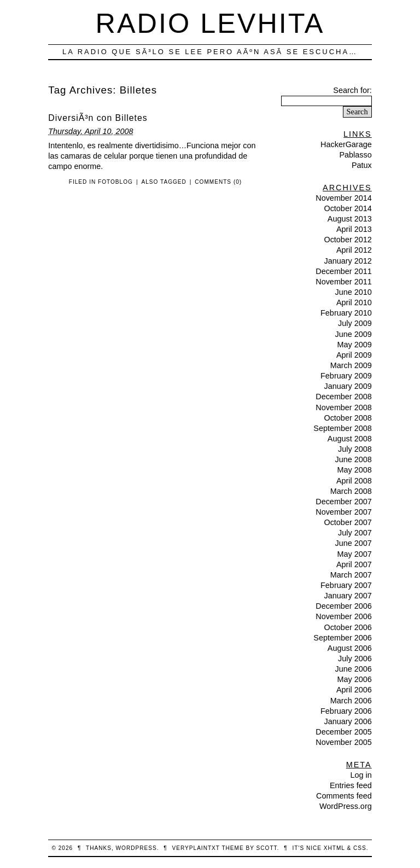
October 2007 (348, 522)
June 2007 (353, 543)
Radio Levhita (210, 23)
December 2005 (343, 732)
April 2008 (354, 481)
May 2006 (354, 679)
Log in (361, 775)
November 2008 (343, 407)
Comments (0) (218, 182)
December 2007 (343, 502)
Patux (362, 165)
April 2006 (354, 690)
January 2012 (348, 261)
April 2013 (354, 229)
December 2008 (343, 397)
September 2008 (342, 428)
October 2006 (348, 627)
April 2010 (354, 302)
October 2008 (348, 418)
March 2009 (351, 365)
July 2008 (355, 449)
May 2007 (354, 554)
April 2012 (354, 250)
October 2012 (348, 240)
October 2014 (348, 208)
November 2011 (343, 282)
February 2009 (346, 376)
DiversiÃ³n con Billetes (98, 118)
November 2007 (343, 512)
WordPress (136, 848)
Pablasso (355, 155)
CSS (360, 848)
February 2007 (346, 585)
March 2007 (351, 575)
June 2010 (353, 292)
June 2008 (353, 459)
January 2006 (348, 721)
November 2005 (343, 742)
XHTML (334, 848)
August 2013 (350, 219)
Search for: (352, 90)
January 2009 (348, 386)
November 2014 (343, 198)
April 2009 (354, 355)
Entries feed (351, 785)
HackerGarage (346, 144)
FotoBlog (115, 182)
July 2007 (355, 533)
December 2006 (343, 606)
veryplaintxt (196, 848)
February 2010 (346, 313)
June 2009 (353, 334)
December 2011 (343, 271)
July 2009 (355, 323)
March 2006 (351, 701)
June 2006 (353, 669)
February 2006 (346, 711)
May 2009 (354, 345)
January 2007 (348, 596)
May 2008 (354, 470)
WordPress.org (346, 806)
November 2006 (343, 616)
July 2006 (355, 659)
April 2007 (354, 564)
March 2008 (351, 491)
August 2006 (350, 648)
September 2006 (342, 638)
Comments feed (344, 796)
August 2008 (350, 439)
